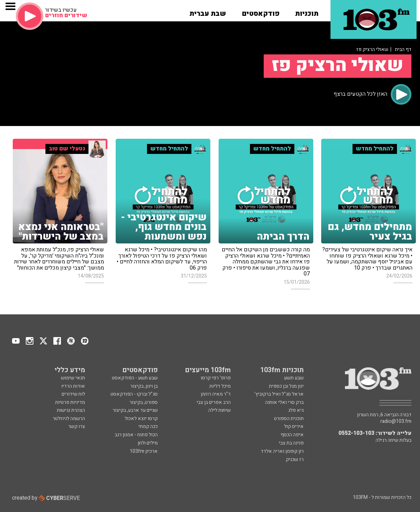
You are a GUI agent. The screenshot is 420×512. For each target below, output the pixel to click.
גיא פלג (296, 410)
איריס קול (294, 426)
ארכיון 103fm (144, 451)
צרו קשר (77, 426)
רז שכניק (295, 459)
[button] (307, 11)
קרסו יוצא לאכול (141, 419)
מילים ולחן (148, 443)
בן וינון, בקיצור (144, 386)
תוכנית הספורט (289, 419)
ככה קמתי (148, 426)
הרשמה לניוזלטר (69, 419)
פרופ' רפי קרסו (216, 378)
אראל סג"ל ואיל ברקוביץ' (279, 394)
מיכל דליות (220, 386)
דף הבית (403, 49)
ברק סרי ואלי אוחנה (284, 402)
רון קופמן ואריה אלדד (282, 451)
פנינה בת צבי (291, 443)
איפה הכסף (292, 435)
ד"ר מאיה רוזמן (216, 394)
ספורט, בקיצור (144, 402)
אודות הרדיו (73, 386)
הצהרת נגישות (71, 410)
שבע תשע (294, 378)
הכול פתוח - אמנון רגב (136, 435)
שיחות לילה (219, 410)
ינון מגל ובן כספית (286, 386)
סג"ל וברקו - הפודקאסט (134, 394)
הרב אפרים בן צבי (214, 402)
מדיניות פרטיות (70, 402)
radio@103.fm (396, 421)
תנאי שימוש (73, 378)
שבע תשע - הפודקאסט (135, 378)
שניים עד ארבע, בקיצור (135, 410)
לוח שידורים (73, 394)
